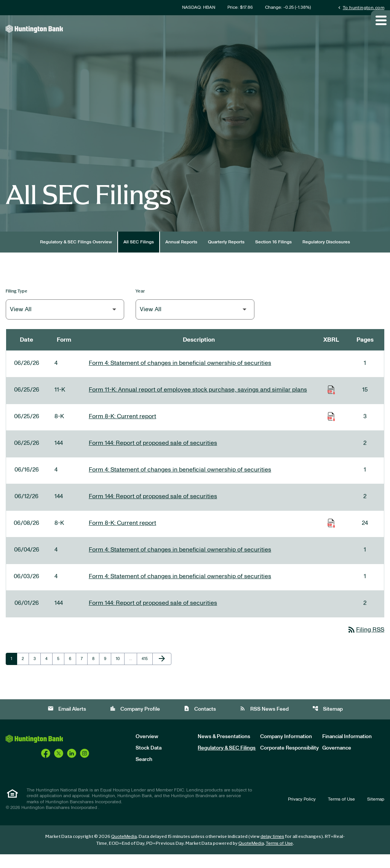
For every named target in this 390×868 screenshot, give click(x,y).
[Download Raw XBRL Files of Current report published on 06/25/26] (331, 429)
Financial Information (347, 750)
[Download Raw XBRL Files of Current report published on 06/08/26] (331, 536)
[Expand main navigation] (380, 32)
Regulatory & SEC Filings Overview (76, 255)
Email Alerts (67, 722)
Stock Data (149, 762)
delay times (272, 850)
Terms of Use (341, 813)
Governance (337, 762)
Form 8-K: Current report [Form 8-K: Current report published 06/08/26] (122, 536)
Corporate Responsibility (289, 762)
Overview (147, 750)
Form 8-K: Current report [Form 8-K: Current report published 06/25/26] (122, 429)
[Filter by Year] (195, 322)
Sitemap (328, 722)
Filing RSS (364, 643)
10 (120, 672)
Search (144, 773)
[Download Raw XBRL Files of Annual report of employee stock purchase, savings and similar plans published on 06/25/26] (331, 403)
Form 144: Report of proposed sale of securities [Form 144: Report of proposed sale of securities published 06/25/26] (153, 456)
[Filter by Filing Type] (65, 322)
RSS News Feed (264, 722)
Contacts (200, 722)
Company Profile (135, 722)
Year (140, 304)
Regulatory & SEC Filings (227, 762)
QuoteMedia (124, 850)
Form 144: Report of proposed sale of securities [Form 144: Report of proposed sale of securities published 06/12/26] (153, 509)
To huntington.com (360, 7)
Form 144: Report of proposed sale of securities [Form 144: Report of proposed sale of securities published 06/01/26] (153, 616)
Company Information (286, 750)
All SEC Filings (139, 255)
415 (146, 672)
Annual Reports (181, 255)
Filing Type (17, 304)
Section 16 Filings (273, 255)
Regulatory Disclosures (326, 255)
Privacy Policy (302, 813)
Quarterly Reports (226, 255)
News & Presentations (224, 750)
